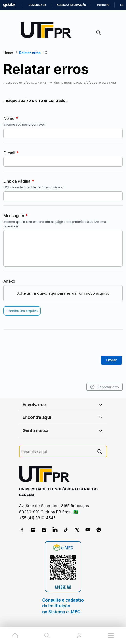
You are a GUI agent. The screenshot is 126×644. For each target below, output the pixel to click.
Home (8, 53)
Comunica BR (37, 5)
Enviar (112, 360)
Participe (103, 5)
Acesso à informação (72, 5)
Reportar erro (104, 387)
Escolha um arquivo (22, 311)
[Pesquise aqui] (57, 452)
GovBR (9, 5)
